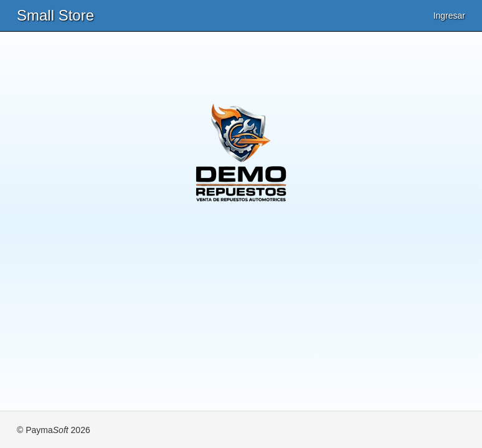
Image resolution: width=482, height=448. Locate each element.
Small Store (55, 15)
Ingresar (449, 16)
